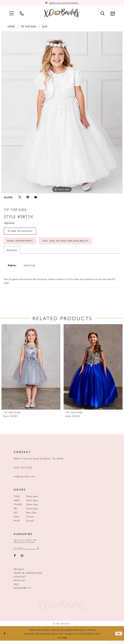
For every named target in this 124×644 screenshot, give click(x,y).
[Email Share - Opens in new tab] (36, 198)
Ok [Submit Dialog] (119, 637)
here (65, 641)
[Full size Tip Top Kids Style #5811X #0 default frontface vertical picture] (62, 113)
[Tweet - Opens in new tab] (20, 198)
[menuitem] (11, 14)
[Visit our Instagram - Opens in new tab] (22, 559)
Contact (20, 580)
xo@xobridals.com (25, 479)
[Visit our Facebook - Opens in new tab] (15, 559)
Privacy (19, 572)
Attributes (12, 253)
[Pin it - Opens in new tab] (28, 198)
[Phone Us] (22, 14)
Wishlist (20, 584)
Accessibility (23, 591)
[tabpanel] (62, 113)
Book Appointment (22, 243)
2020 (45, 27)
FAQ (16, 587)
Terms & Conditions (28, 576)
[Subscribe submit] (41, 551)
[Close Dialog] (5, 637)
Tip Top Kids (28, 27)
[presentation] (31, 370)
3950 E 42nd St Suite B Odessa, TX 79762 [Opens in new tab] (39, 461)
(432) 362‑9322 (23, 470)
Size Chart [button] (10, 223)
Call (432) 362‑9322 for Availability (72, 243)
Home (11, 27)
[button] (11, 14)
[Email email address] (28, 551)
